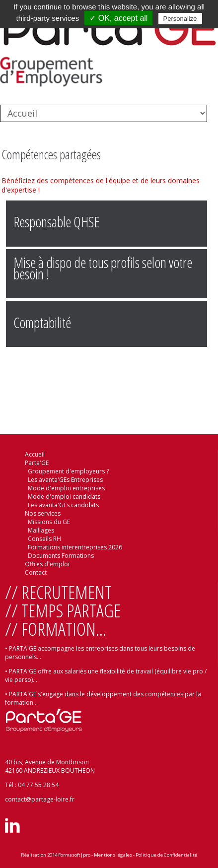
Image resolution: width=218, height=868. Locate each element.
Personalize (180, 19)
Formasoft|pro (74, 855)
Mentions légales (113, 855)
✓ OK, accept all (118, 18)
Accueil (35, 454)
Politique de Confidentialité (166, 855)
